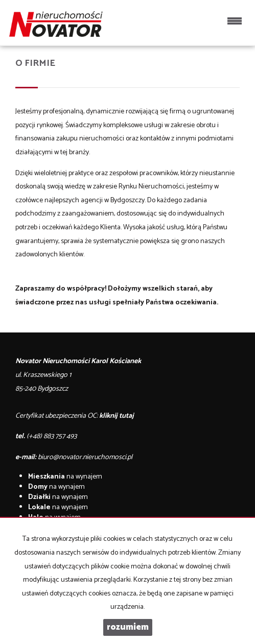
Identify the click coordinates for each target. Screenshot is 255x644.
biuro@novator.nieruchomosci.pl (85, 457)
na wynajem (65, 477)
